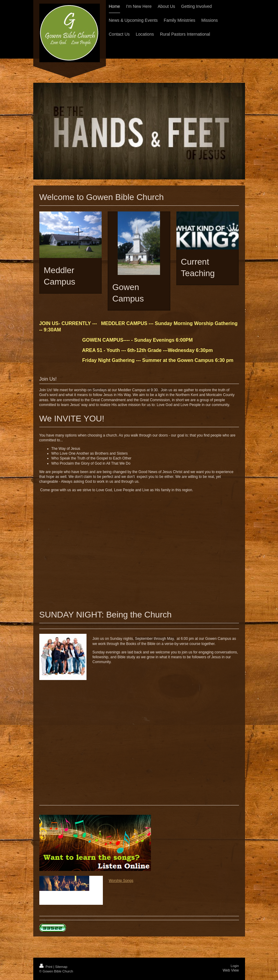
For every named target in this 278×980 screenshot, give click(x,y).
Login (235, 966)
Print (46, 967)
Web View (231, 970)
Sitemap (61, 967)
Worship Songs (121, 881)
